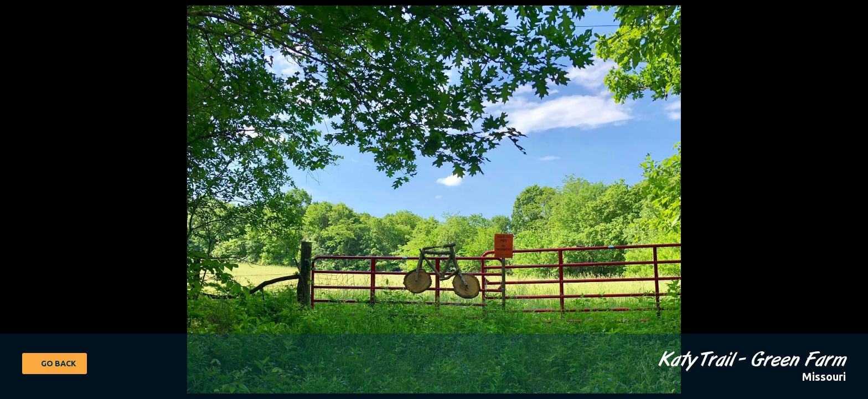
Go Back (58, 364)
